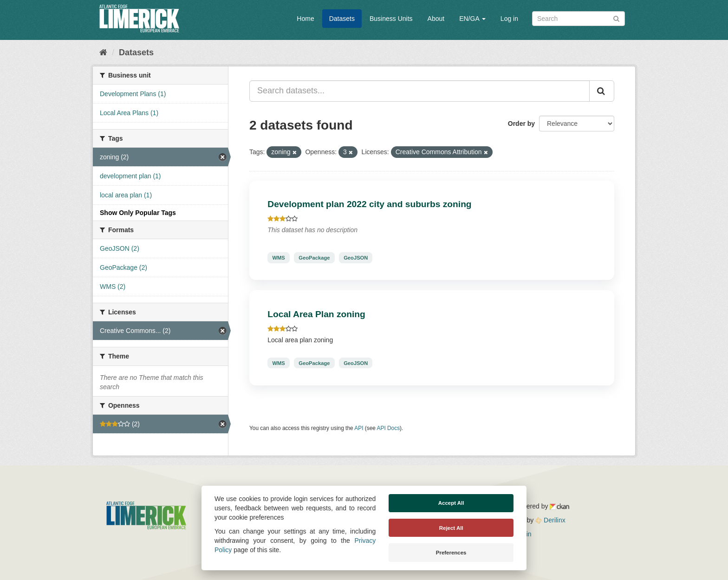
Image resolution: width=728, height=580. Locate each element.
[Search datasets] (578, 19)
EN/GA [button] (472, 19)
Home (305, 19)
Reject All (451, 528)
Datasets (342, 19)
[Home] (103, 52)
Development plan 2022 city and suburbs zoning (369, 204)
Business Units (391, 19)
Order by (521, 124)
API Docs (389, 428)
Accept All (451, 503)
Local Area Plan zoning (316, 314)
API (359, 428)
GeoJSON (356, 258)
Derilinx (550, 520)
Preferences (451, 553)
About (436, 19)
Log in (509, 19)
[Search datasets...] (419, 91)
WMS (278, 258)
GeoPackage (314, 258)
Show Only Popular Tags (138, 213)
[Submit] (616, 18)
